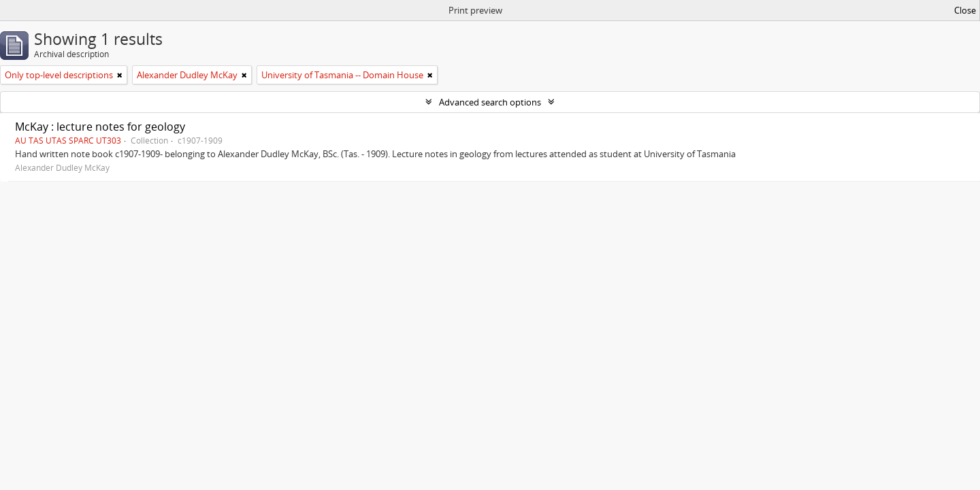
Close (965, 10)
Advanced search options (490, 102)
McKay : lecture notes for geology (100, 127)
